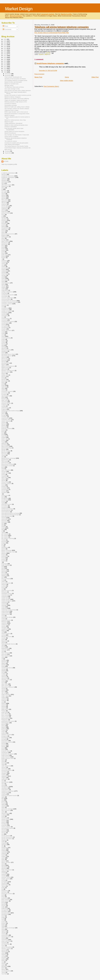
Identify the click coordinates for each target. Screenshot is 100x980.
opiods (3, 688)
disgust (4, 373)
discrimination (6, 372)
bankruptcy (5, 229)
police (3, 732)
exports (4, 423)
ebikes (3, 390)
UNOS (3, 938)
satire (3, 812)
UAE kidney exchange (8, 928)
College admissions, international (13, 123)
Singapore (4, 847)
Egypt (3, 397)
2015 (5, 59)
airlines (4, 195)
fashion (4, 425)
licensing (4, 574)
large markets (6, 565)
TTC (3, 920)
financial (4, 427)
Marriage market (9, 85)
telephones (47, 54)
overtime (4, 699)
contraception (5, 318)
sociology (4, 852)
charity (3, 272)
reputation (4, 788)
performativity (5, 718)
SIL (3, 846)
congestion (5, 313)
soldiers (4, 856)
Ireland (4, 527)
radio (3, 764)
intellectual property (7, 509)
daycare (4, 348)
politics (4, 733)
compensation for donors (9, 301)
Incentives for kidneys (10, 104)
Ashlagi (4, 217)
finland (3, 430)
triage (3, 917)
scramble (4, 825)
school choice (6, 819)
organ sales (5, 696)
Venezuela (5, 951)
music (3, 639)
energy (4, 406)
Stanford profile (66, 14)
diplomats (4, 369)
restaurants (5, 792)
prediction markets (7, 742)
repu (3, 784)
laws (3, 568)
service (4, 833)
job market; (5, 537)
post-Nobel (5, 740)
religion (4, 778)
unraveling (5, 940)
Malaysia (4, 592)
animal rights (5, 206)
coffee (3, 289)
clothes (4, 287)
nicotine (4, 660)
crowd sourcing (6, 338)
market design (6, 599)
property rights (6, 751)
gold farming (5, 463)
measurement (6, 614)
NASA (3, 642)
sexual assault (6, 836)
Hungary (4, 492)
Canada (4, 262)
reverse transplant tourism (9, 795)
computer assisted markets (9, 302)
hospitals (4, 488)
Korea (3, 558)
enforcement (5, 408)
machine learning (7, 590)
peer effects (5, 714)
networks (4, 650)
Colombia (4, 293)
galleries (4, 443)
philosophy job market (8, 721)
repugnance (5, 787)
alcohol (4, 198)
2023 (5, 45)
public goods (5, 755)
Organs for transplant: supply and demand (16, 100)
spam (3, 859)
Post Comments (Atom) (51, 86)
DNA (3, 378)
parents (4, 705)
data (3, 345)
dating (3, 347)
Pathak (4, 711)
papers (4, 703)
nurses (3, 675)
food (3, 434)
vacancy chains (6, 949)
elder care (4, 400)
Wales (3, 960)
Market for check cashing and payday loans (16, 125)
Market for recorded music (12, 84)
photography (5, 723)
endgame (4, 405)
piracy (3, 726)
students (4, 874)
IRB (3, 525)
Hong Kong (5, 482)
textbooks (4, 898)
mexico (4, 626)
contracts (4, 320)
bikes (3, 238)
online (3, 681)
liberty (3, 573)
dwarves (4, 387)
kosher (3, 559)
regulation (41, 54)
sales (3, 807)
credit (3, 333)
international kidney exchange (10, 513)
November (8, 75)
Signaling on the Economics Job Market (15, 79)
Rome (3, 801)
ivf (2, 531)
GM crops (4, 461)
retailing (4, 794)
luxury (3, 587)
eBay (3, 388)
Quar (3, 761)
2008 (5, 72)
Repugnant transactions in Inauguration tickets (17, 114)
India (3, 503)
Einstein (4, 399)
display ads (5, 375)
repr (3, 781)
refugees (4, 773)
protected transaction (8, 754)
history (3, 479)
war (3, 962)
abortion (4, 174)
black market (5, 241)
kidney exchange (6, 550)
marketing (4, 602)
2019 (5, 52)
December (8, 74)
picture (3, 724)
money (3, 635)
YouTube (4, 974)
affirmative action (6, 185)
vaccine (4, 950)
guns (3, 467)
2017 (5, 56)
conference (5, 308)
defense (4, 357)
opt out (4, 693)
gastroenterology (6, 448)
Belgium (4, 235)
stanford (4, 868)
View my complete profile (9, 164)
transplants (5, 914)
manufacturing (6, 595)
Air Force (4, 191)
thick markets (5, 899)
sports (3, 865)
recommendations (7, 770)
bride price (5, 255)
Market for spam (9, 122)
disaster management (8, 371)
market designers (7, 601)
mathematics (5, 613)
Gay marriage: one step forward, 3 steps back (17, 135)
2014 (5, 61)
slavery (4, 849)
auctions (4, 220)
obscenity (4, 678)
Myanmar (4, 641)
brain (3, 252)
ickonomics (5, 495)
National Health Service (8, 644)
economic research (7, 391)
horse (3, 485)
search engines (6, 827)
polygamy (4, 736)
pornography (5, 738)
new (3, 651)
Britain (3, 256)
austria (3, 225)
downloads (5, 381)
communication (6, 299)
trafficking (4, 908)
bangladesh (5, 228)
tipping (3, 904)
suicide (4, 876)
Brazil (3, 253)
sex (3, 834)
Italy (3, 529)
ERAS (3, 412)
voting (3, 956)
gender (4, 449)
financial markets (6, 428)
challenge (4, 271)
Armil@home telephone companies (50, 63)
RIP (3, 798)
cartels (3, 266)
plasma (4, 727)
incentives (4, 500)
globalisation (5, 460)
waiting (4, 959)
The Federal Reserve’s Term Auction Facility (16, 146)
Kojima (4, 555)
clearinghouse (6, 283)
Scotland (4, 824)
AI (2, 189)
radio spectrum (6, 766)
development (5, 363)
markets (4, 604)
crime (3, 336)
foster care (5, 439)
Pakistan (4, 700)
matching (4, 608)
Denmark (4, 360)
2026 (5, 39)
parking (4, 706)
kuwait (3, 561)
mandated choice (7, 593)
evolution (4, 417)
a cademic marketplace (8, 173)
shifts (3, 842)
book (3, 247)
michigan (4, 628)
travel (3, 916)
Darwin (4, 344)
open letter (5, 684)
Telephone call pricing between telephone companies (62, 27)
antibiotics (4, 209)
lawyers (4, 570)
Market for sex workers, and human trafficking (17, 99)
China (3, 278)
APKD (3, 210)
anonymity (4, 207)
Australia (4, 223)
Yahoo (3, 972)
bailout (3, 226)
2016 (5, 57)
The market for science (11, 141)
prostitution (5, 752)
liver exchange (6, 579)
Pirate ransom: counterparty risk (13, 77)
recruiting (4, 772)
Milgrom (4, 631)
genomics (4, 452)
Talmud (4, 886)
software (4, 853)
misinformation (6, 634)
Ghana (3, 455)
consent (4, 314)
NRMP (3, 671)
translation (5, 911)
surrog (3, 880)
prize (3, 748)
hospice (4, 486)
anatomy (4, 204)
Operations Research (8, 687)
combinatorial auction (8, 295)
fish (3, 433)
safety (3, 804)
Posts (5, 26)
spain (3, 858)
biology (4, 240)
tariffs (3, 888)
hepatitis (4, 476)
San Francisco (6, 810)
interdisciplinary (6, 510)
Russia (4, 803)
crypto (3, 339)
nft (2, 659)
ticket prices (5, 901)
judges (3, 543)
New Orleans (5, 653)
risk (3, 800)
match (3, 607)
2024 (5, 43)
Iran (3, 524)
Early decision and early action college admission (18, 91)
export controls (6, 421)
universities (5, 935)
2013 (5, 63)
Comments (7, 29)
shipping (4, 843)
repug (3, 785)
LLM (3, 580)
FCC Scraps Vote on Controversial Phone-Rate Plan (52, 33)
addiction (4, 179)
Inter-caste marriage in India (12, 89)
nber (3, 645)
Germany (4, 454)
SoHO (3, 855)
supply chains (6, 879)
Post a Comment (39, 74)
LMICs (3, 581)
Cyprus (4, 341)
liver (3, 577)
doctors (4, 379)
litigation (4, 576)
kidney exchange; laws (8, 552)
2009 (5, 70)
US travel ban (6, 944)
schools (4, 821)
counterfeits (5, 327)
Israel (3, 528)
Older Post (95, 77)
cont (3, 317)
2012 (5, 65)
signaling (4, 844)
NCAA (3, 647)
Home (67, 77)
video (3, 953)
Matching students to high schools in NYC (16, 102)
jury (3, 544)
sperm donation (6, 862)
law (3, 567)
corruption (4, 326)
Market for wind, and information (13, 82)
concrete (4, 305)
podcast (4, 729)
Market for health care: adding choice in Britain (17, 107)
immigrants (5, 498)
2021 (5, 48)
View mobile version (66, 81)
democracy (5, 359)
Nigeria (4, 663)
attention (4, 219)
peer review (5, 715)
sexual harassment (7, 837)
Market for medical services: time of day (15, 120)
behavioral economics (8, 234)
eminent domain (6, 403)
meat (3, 616)
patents (4, 708)
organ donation (6, 694)
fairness (4, 424)
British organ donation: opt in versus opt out (16, 112)
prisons (4, 745)
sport (3, 864)
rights (3, 797)
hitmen (3, 480)
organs (4, 697)
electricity (4, 402)
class (3, 281)
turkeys (4, 923)
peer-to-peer (5, 717)
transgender (5, 910)
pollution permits (6, 735)
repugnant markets (48, 14)
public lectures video (8, 758)
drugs (3, 385)
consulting (4, 316)
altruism (4, 203)
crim (3, 335)
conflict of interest (7, 311)
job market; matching (8, 538)
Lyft (3, 589)
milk (3, 632)
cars (3, 265)
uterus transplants (7, 947)
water (3, 965)
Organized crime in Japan (11, 110)
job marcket (5, 534)
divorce (4, 376)
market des (5, 598)
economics (5, 393)
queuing (4, 763)
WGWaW (4, 966)
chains (3, 269)
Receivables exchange (11, 105)
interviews (4, 522)
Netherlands (5, 648)
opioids (4, 690)
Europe (4, 415)
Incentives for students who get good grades (16, 143)
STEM (3, 873)
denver (4, 362)
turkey (3, 922)
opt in (3, 691)
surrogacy (4, 882)
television (4, 892)
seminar (4, 831)
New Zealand (5, 656)
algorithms (5, 201)
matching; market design (9, 610)
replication (4, 779)
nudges (4, 674)
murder (4, 638)
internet (4, 518)
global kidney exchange (8, 458)
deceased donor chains (8, 354)
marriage (4, 605)
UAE (3, 926)
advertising (5, 182)
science (4, 822)
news (3, 657)
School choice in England (11, 136)
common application (7, 298)
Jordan (4, 540)
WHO (3, 968)
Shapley (4, 840)
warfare (4, 963)
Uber (3, 929)
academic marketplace (8, 177)
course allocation (6, 330)
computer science (7, 304)
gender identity (6, 451)
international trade (7, 516)
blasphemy (5, 243)
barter (3, 232)
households (5, 489)
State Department (7, 870)
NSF (3, 672)
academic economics (8, 176)
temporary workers (7, 894)
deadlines (4, 351)
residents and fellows (8, 791)
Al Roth (6, 161)
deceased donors (7, 356)
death (3, 353)
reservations (5, 790)
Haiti (3, 469)
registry (4, 775)
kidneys (4, 553)
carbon (4, 264)
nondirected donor (7, 668)
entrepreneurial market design (10, 411)
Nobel (3, 666)
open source (5, 686)
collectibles (5, 290)
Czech (3, 342)
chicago (4, 275)
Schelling (4, 818)
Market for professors (10, 133)
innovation (4, 506)
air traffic (4, 192)
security (4, 830)
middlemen (5, 629)
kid (2, 546)
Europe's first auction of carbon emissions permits (18, 95)
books (3, 249)
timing (3, 902)
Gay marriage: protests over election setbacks (17, 109)
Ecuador (4, 394)
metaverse (5, 625)
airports (4, 197)
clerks (3, 284)
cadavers (4, 261)
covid (3, 332)
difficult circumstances (8, 366)
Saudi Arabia (5, 813)
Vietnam (4, 954)
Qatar (3, 760)
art (2, 216)
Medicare (4, 622)
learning (4, 571)
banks (3, 231)
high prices (5, 477)
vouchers (4, 957)
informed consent (7, 504)
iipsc (3, 497)
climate (4, 286)
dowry (3, 382)
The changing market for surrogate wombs (16, 80)
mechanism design (7, 617)
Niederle (4, 662)
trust (3, 919)
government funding (7, 464)
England (4, 409)
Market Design (19, 9)
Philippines (5, 720)
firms (3, 431)
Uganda (4, 931)
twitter (3, 925)
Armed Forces (6, 213)
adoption (4, 180)
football (4, 437)
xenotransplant (6, 971)
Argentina (4, 212)
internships (5, 519)
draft (3, 384)
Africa (3, 188)
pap (3, 702)
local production (6, 583)
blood (3, 246)
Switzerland (5, 885)
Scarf (3, 816)
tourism (4, 905)
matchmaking (5, 611)
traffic (3, 907)
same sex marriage (7, 809)
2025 (5, 41)
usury (3, 946)
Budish (4, 258)
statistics (4, 871)
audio (3, 222)
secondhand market (7, 828)
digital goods (5, 368)
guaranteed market (7, 466)
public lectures (6, 757)
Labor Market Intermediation (12, 144)
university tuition (6, 937)
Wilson (3, 969)
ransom (4, 767)
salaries (4, 806)
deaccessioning (6, 350)
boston (3, 250)
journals (4, 541)
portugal (4, 739)
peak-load (4, 712)
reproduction (5, 782)
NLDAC (4, 665)
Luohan (4, 586)
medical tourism (6, 620)
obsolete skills (6, 680)
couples (4, 329)
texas (3, 897)
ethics (3, 414)
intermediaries (6, 512)
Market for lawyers (9, 115)
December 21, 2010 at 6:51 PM (48, 71)
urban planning (6, 941)
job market (5, 535)
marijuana (4, 596)
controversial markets (8, 321)
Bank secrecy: (8, 150)
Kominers (4, 556)
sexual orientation (7, 839)
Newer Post (38, 77)
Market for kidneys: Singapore (13, 97)
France (4, 440)
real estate (5, 769)
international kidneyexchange (10, 515)
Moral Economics (16, 16)
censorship (5, 268)
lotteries (4, 584)
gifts (3, 457)
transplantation (6, 913)
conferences (5, 310)
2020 (5, 50)
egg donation (5, 396)
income (4, 501)
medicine (4, 623)
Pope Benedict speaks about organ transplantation (14, 129)
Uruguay (4, 943)
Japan (3, 532)
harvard (4, 472)
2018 (5, 54)
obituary (4, 677)
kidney (3, 549)
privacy (4, 746)
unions (3, 934)
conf (3, 307)
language (4, 564)
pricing (3, 743)
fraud (3, 442)
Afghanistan (5, 186)
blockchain (5, 244)
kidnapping (5, 547)
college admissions (7, 292)
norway (4, 669)
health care (5, 473)
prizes (3, 749)
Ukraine (4, 932)
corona (4, 324)
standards (4, 867)
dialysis (4, 365)
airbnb (3, 194)
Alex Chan (5, 200)
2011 (5, 67)
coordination (5, 323)
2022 (5, 46)
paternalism (5, 709)
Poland (4, 730)
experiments (5, 418)
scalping (4, 815)
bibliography (5, 237)
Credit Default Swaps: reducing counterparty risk (17, 148)
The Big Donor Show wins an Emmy (14, 87)
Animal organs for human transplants (14, 131)
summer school (6, 877)
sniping (4, 850)
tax (2, 889)
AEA (3, 183)
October (7, 151)
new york (4, 654)
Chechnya (4, 274)
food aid (4, 436)
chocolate (4, 280)
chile (3, 277)
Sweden (4, 883)
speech (4, 861)
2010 (5, 68)
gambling (4, 445)
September (8, 153)
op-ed (3, 683)
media (3, 619)
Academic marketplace (11, 127)
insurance (4, 507)
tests (3, 895)
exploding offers (6, 420)
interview (4, 521)
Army (3, 214)
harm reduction (6, 470)
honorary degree (6, 483)
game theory (5, 446)
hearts (3, 475)
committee (5, 296)
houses (4, 491)
